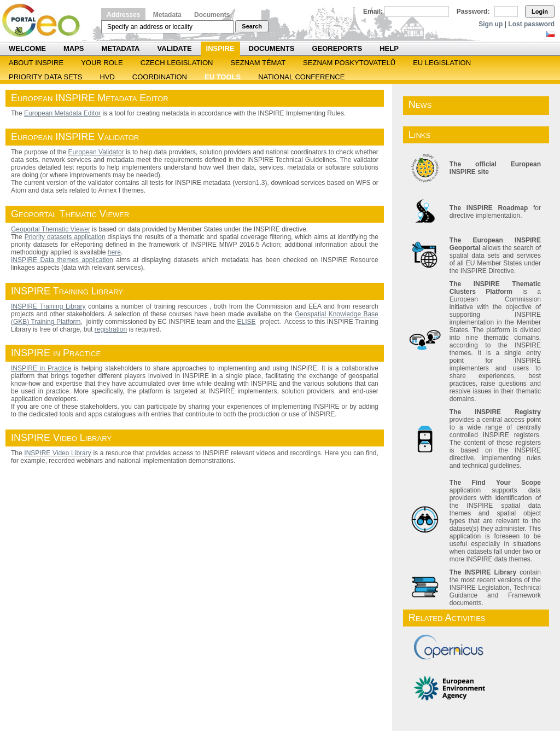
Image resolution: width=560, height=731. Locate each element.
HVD (107, 77)
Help (389, 48)
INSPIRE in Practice (41, 368)
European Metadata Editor (62, 113)
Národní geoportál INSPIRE (45, 21)
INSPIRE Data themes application (62, 260)
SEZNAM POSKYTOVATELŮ (349, 63)
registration (111, 329)
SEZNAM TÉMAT (258, 63)
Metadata (167, 15)
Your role (102, 63)
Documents (212, 15)
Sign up (491, 24)
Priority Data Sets (45, 77)
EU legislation (442, 63)
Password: (473, 11)
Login (540, 11)
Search (252, 26)
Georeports (337, 48)
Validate (175, 48)
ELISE (246, 322)
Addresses (123, 15)
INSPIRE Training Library (48, 306)
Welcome (27, 48)
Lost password (531, 24)
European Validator (96, 152)
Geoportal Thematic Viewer (51, 229)
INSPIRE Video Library (57, 453)
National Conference (301, 77)
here (114, 252)
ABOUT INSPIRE (36, 63)
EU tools (223, 77)
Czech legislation (177, 63)
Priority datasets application (65, 237)
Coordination (160, 77)
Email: (373, 11)
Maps (74, 48)
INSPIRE (220, 48)
